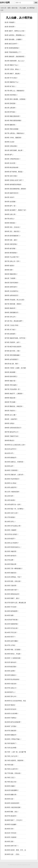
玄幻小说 (14, 8)
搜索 (36, 3)
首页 (9, 8)
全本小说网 (5, 2)
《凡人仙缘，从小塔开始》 (27, 8)
